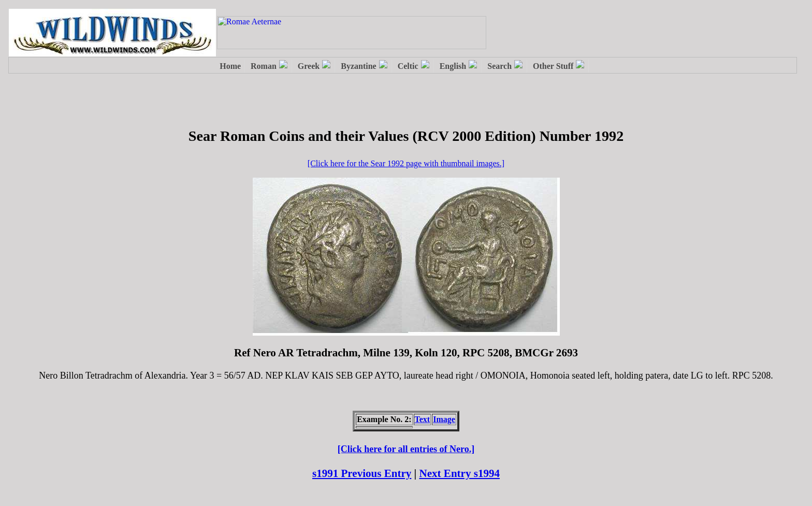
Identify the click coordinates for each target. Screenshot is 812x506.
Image (444, 419)
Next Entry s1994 (460, 473)
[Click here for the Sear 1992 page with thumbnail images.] (406, 163)
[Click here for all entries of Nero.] (406, 449)
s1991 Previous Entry (362, 473)
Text (423, 419)
